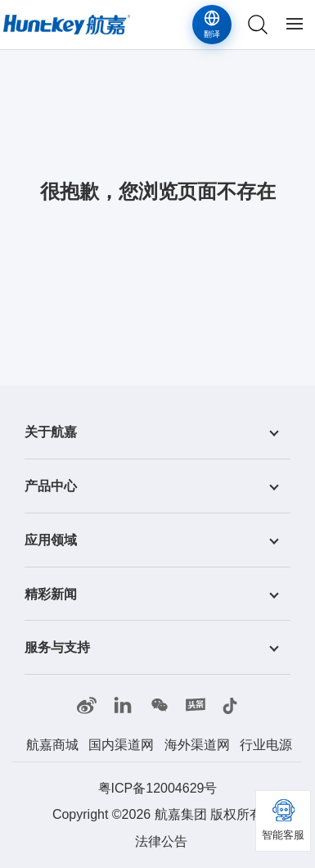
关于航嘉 (51, 432)
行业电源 (266, 745)
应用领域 (51, 540)
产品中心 (51, 486)
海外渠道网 (197, 745)
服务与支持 (57, 647)
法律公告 (161, 841)
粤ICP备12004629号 (158, 788)
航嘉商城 (52, 745)
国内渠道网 (121, 745)
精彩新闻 (51, 593)
